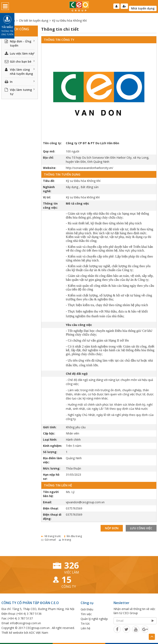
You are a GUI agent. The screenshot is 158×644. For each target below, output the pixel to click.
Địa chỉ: (48, 157)
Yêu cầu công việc (79, 325)
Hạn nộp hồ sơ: (51, 477)
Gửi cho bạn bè (20, 61)
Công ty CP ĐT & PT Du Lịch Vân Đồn (92, 143)
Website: (50, 168)
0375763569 (74, 508)
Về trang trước (51, 536)
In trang (65, 540)
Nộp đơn (112, 528)
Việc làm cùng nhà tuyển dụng (20, 72)
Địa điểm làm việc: (53, 460)
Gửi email (48, 540)
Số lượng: (50, 452)
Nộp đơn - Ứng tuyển (20, 43)
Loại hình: (50, 440)
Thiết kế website (12, 633)
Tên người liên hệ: (51, 494)
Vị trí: (47, 197)
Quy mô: (49, 151)
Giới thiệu (87, 609)
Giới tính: (50, 427)
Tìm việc (86, 614)
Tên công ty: (52, 143)
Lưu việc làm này (20, 53)
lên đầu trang (73, 536)
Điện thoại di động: (52, 517)
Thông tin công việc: (50, 205)
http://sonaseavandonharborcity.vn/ (89, 168)
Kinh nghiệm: (53, 446)
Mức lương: (52, 468)
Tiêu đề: (49, 181)
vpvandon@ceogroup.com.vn (85, 502)
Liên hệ (85, 628)
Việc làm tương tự (20, 92)
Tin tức (85, 624)
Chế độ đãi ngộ (77, 374)
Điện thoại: (51, 508)
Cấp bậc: (49, 433)
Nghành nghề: (49, 189)
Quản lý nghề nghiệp (94, 619)
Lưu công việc (141, 528)
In (20, 82)
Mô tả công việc (77, 203)
